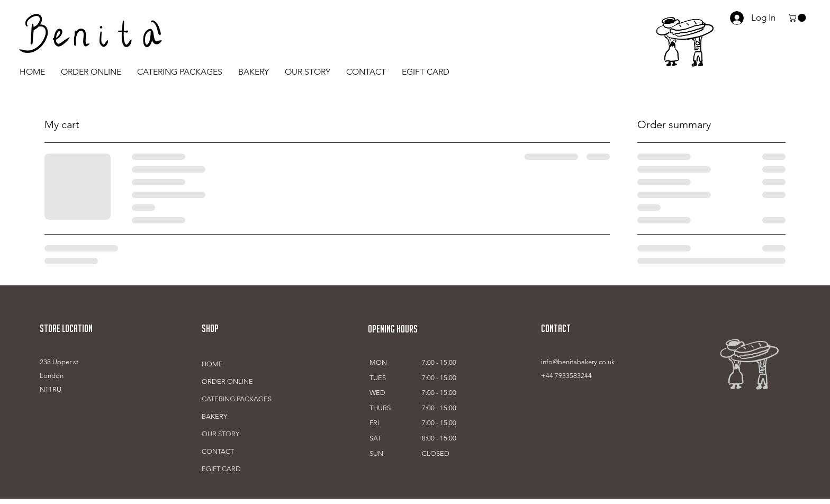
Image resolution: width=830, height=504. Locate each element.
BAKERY (214, 416)
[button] (798, 18)
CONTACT (218, 451)
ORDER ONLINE (227, 381)
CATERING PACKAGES (237, 399)
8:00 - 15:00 (439, 438)
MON (378, 362)
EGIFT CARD (221, 469)
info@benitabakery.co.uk (578, 362)
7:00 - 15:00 (439, 362)
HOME (212, 364)
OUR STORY (220, 434)
